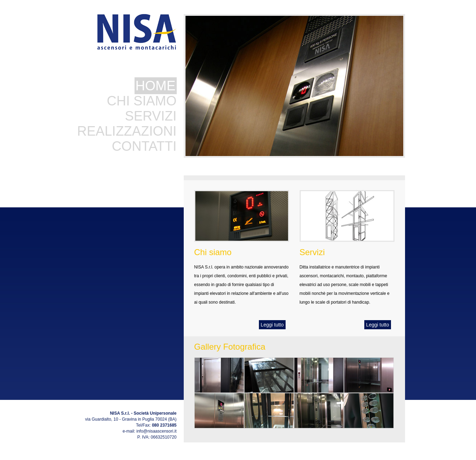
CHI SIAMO (142, 101)
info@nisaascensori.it (156, 431)
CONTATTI (144, 146)
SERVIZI (151, 116)
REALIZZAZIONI (127, 131)
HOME (156, 86)
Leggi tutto (272, 325)
